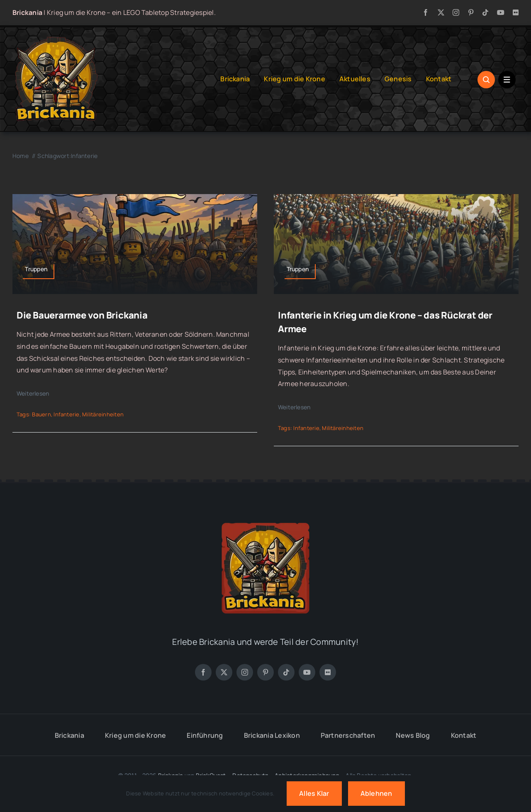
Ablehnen (376, 793)
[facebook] (426, 12)
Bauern (41, 414)
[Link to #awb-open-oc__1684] (507, 80)
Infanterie (66, 414)
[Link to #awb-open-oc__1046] (486, 80)
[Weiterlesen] (39, 394)
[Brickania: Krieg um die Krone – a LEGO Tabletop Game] (265, 520)
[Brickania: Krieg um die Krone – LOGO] (56, 39)
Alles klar (314, 793)
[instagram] (456, 12)
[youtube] (501, 12)
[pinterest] (471, 12)
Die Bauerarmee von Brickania (82, 315)
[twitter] (441, 12)
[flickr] (516, 12)
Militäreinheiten (103, 414)
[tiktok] (485, 12)
